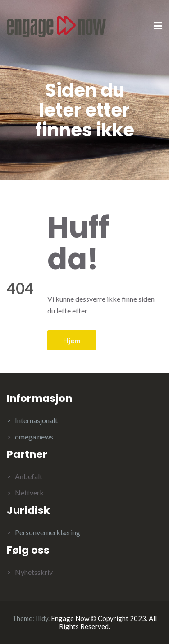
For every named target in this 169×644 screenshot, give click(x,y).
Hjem (72, 340)
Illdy (42, 618)
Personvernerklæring (48, 532)
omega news (34, 436)
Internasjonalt (36, 420)
